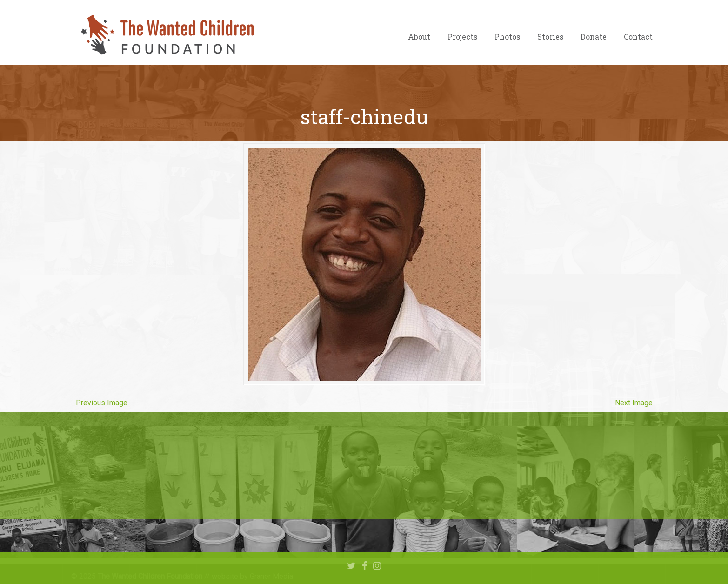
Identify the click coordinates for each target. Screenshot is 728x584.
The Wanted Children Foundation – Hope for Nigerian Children (167, 35)
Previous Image (102, 403)
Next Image (634, 403)
